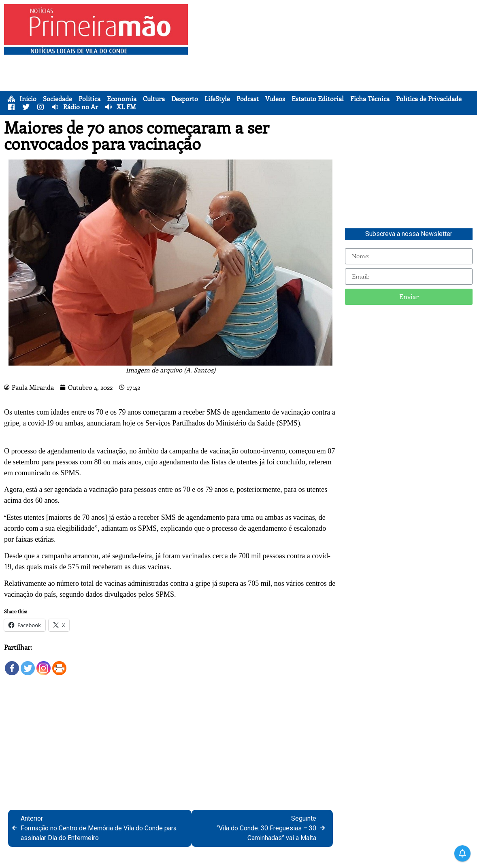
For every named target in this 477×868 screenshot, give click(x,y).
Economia (122, 99)
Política (89, 99)
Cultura (154, 99)
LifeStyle (217, 99)
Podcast (248, 99)
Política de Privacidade (429, 99)
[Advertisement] (333, 61)
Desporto (185, 99)
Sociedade (57, 99)
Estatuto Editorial (318, 99)
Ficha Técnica (370, 99)
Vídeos (275, 99)
